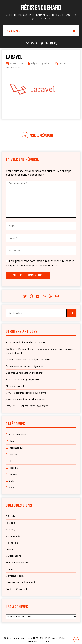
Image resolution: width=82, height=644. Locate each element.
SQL (11, 481)
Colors (9, 549)
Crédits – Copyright (16, 589)
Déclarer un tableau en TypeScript (24, 373)
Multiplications (13, 556)
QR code (10, 516)
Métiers (13, 454)
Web (12, 488)
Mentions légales (15, 576)
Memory (10, 529)
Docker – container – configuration (25, 366)
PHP (11, 461)
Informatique (16, 448)
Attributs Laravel (15, 386)
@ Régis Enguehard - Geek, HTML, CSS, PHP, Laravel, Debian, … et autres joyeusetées (38, 640)
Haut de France (17, 434)
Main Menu (41, 31)
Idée (11, 441)
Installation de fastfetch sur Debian (25, 342)
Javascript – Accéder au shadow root (26, 399)
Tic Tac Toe (12, 543)
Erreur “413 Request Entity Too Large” (27, 406)
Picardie (13, 468)
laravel (14, 57)
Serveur (13, 474)
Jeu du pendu (13, 536)
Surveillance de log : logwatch (22, 379)
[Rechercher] (72, 313)
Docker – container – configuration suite (28, 359)
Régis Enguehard (41, 7)
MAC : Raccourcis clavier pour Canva (26, 393)
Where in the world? (17, 562)
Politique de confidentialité (20, 582)
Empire (10, 569)
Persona (10, 523)
